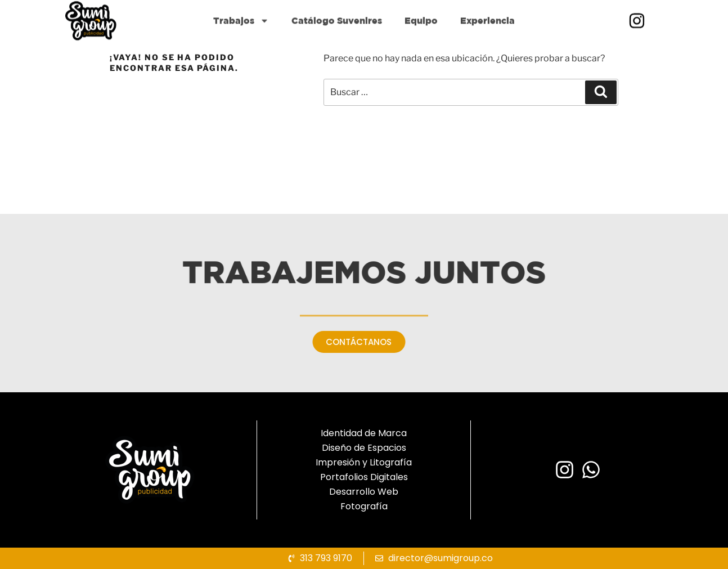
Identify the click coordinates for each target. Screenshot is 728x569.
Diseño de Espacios (364, 448)
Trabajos (241, 40)
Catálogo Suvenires (337, 40)
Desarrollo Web (364, 492)
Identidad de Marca (364, 433)
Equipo (421, 40)
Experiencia (487, 40)
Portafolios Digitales (364, 477)
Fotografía (364, 506)
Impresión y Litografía (364, 462)
